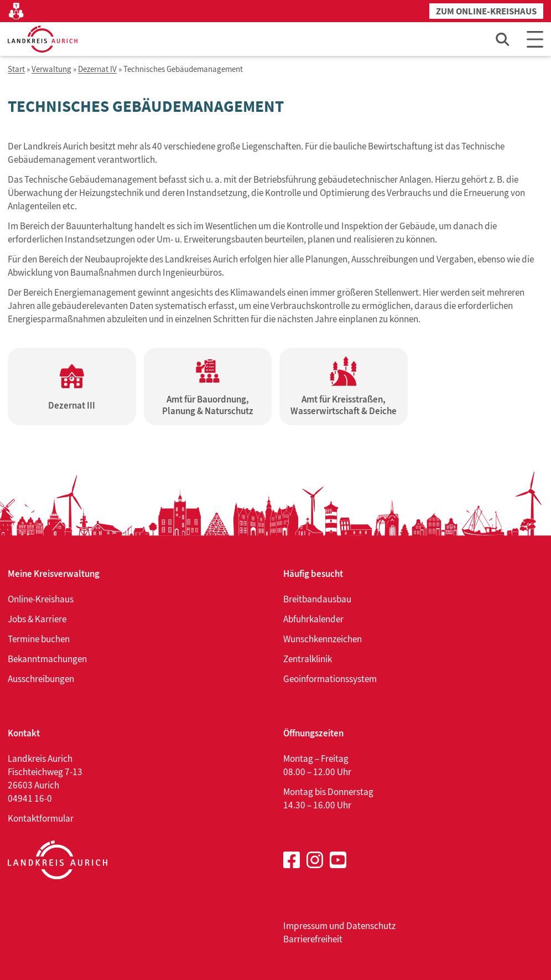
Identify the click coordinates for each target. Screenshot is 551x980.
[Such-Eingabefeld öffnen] (503, 39)
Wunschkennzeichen (323, 639)
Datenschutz (371, 926)
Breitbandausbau (317, 599)
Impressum (305, 926)
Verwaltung (51, 69)
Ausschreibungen (41, 679)
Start (16, 69)
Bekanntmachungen (47, 659)
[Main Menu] (535, 39)
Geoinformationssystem (330, 679)
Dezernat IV (97, 69)
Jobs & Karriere (37, 619)
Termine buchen (39, 639)
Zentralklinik (308, 659)
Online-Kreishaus (41, 599)
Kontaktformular (41, 818)
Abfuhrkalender (313, 619)
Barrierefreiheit (313, 939)
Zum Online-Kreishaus (486, 11)
